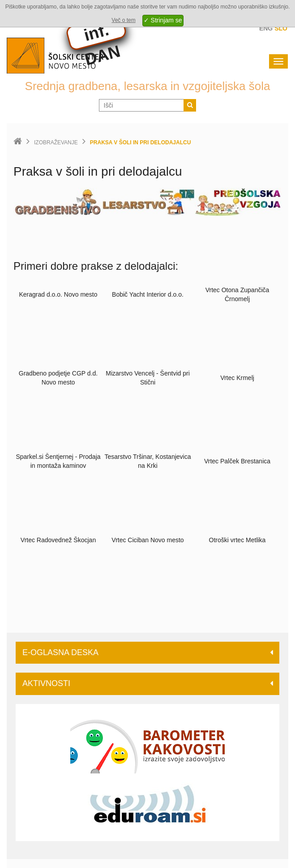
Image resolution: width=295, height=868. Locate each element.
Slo (281, 28)
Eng (266, 28)
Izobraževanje (56, 143)
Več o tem (123, 20)
